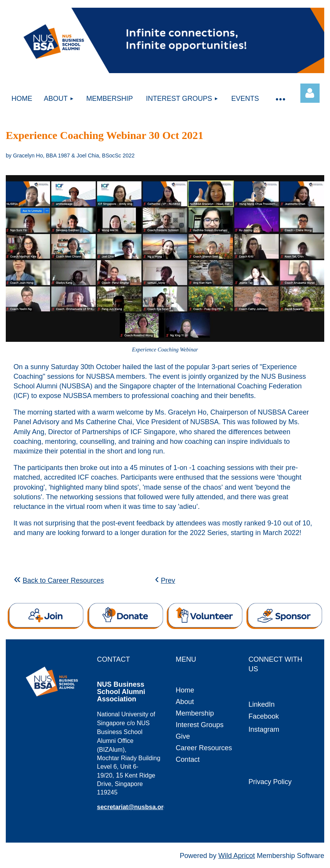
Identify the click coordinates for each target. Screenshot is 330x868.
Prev (168, 580)
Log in (310, 93)
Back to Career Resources (63, 580)
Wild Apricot (237, 856)
